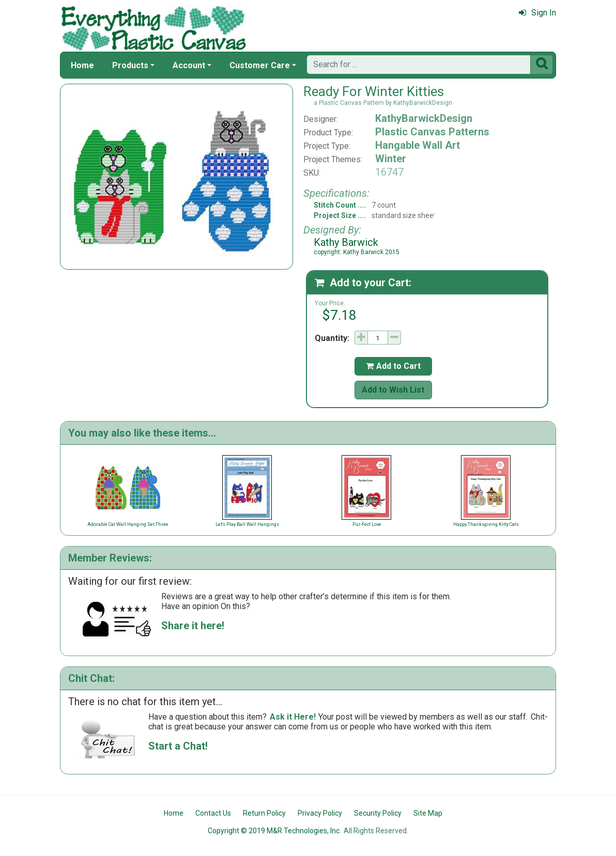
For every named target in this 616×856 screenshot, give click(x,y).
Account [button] (189, 65)
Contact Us (213, 813)
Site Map (428, 813)
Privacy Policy (320, 813)
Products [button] (130, 65)
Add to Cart (393, 366)
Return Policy (264, 813)
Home (82, 65)
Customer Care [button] (260, 65)
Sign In (537, 13)
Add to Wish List (393, 390)
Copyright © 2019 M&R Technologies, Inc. (274, 831)
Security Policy (378, 813)
